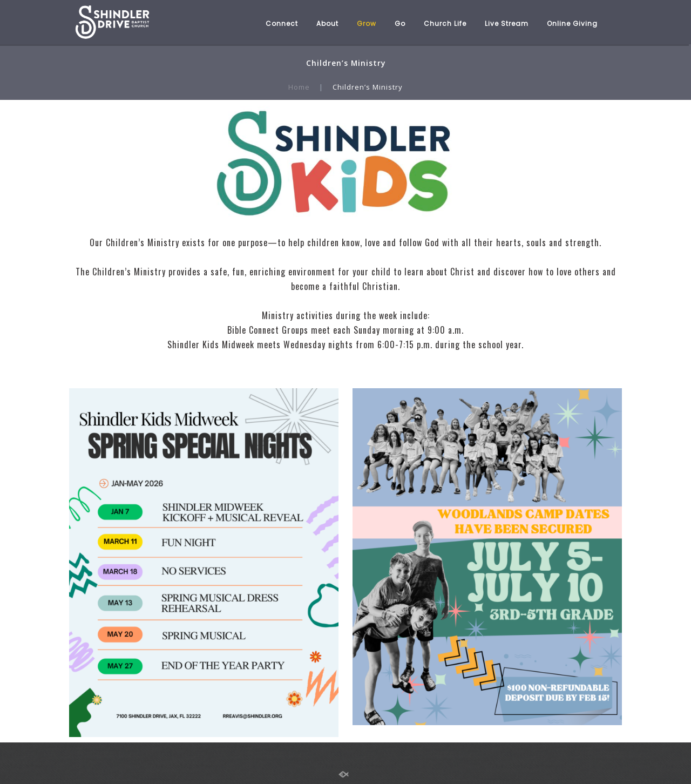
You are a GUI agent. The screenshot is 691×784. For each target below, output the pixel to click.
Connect (282, 23)
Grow (367, 23)
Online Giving (572, 23)
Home (299, 87)
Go (400, 23)
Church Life (445, 23)
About (327, 23)
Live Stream (507, 23)
